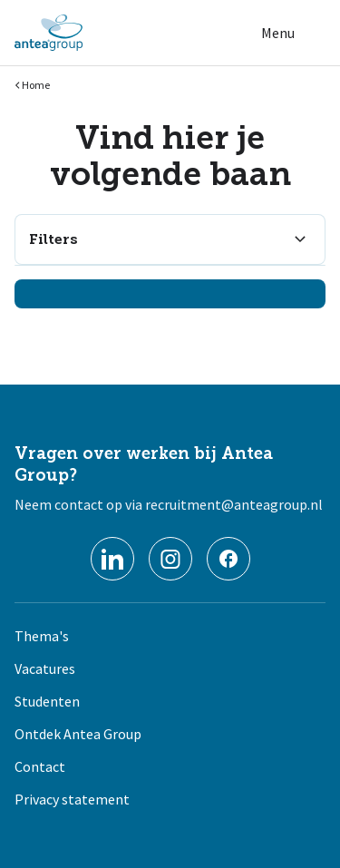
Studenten (47, 701)
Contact (40, 766)
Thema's (42, 636)
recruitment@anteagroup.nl (234, 504)
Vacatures (45, 668)
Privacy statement (72, 799)
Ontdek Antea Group (78, 734)
